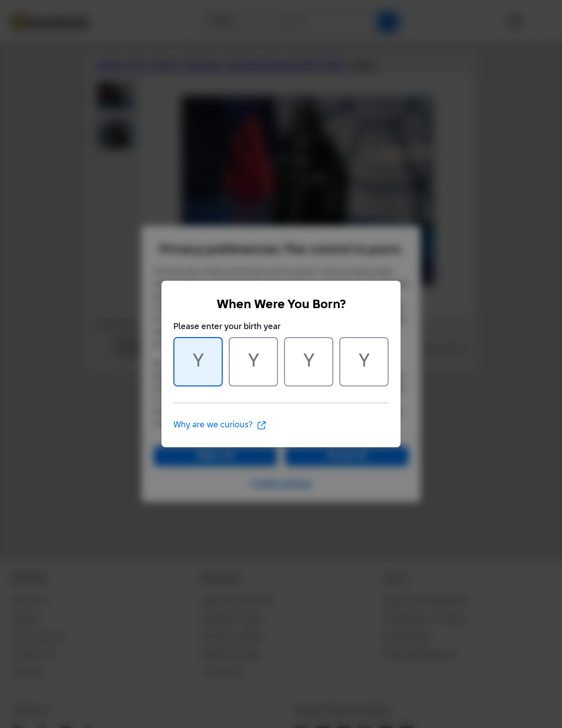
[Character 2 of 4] (253, 362)
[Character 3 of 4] (309, 362)
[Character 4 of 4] (364, 362)
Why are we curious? (220, 425)
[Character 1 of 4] (198, 362)
